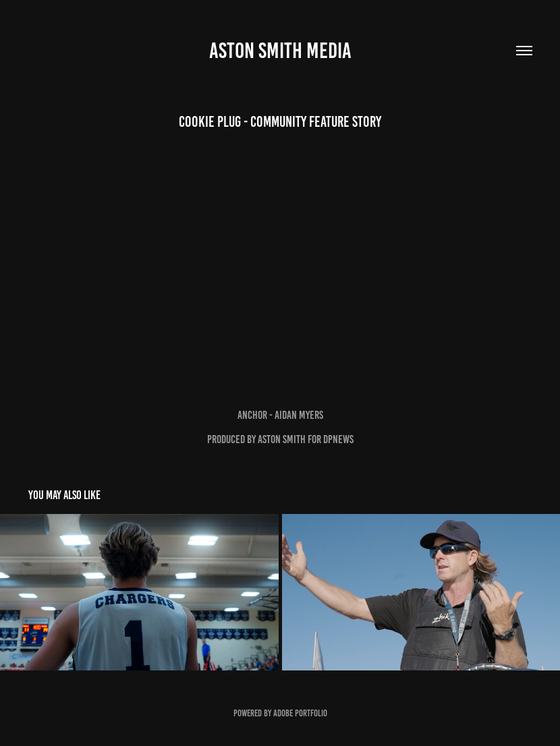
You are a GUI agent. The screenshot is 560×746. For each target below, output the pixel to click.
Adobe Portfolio (300, 713)
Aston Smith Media (280, 51)
